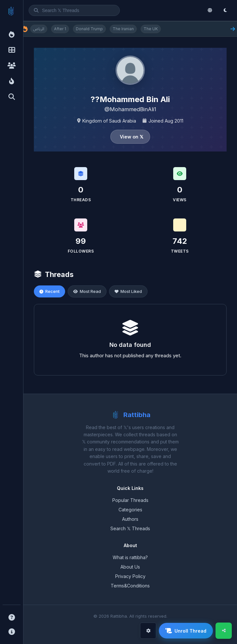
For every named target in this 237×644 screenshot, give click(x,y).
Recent (49, 291)
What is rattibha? (130, 557)
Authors (130, 519)
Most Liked (128, 291)
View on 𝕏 (132, 137)
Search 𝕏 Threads (130, 528)
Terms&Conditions (130, 586)
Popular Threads (130, 500)
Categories (130, 510)
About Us (130, 567)
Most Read (87, 291)
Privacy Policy (130, 576)
